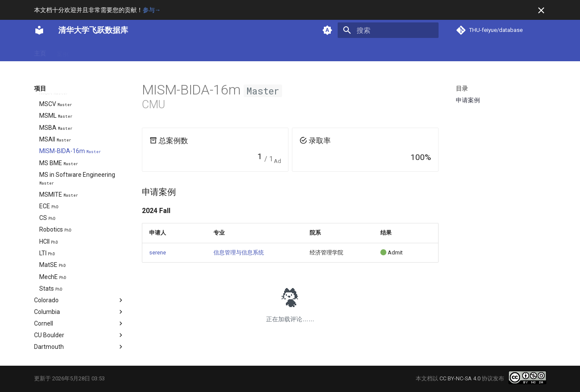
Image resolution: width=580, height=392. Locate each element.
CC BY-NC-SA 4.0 (460, 378)
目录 (462, 88)
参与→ (152, 10)
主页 (40, 51)
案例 (63, 51)
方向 (107, 51)
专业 (85, 51)
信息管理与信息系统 (239, 252)
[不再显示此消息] (541, 10)
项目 (130, 51)
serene (158, 252)
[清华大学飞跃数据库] (39, 30)
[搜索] (388, 30)
